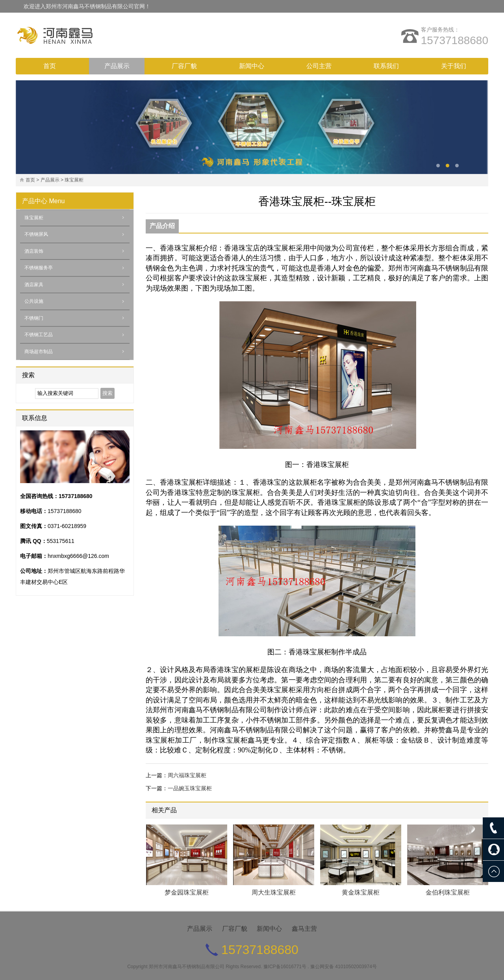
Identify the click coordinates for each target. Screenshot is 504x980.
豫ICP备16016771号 (285, 967)
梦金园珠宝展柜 (187, 892)
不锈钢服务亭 (39, 268)
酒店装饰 (34, 251)
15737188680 (455, 40)
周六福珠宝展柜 (187, 775)
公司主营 (319, 66)
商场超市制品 (39, 352)
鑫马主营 (304, 929)
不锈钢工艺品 (39, 335)
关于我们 (454, 66)
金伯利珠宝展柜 (448, 892)
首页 (50, 66)
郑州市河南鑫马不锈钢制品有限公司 (187, 967)
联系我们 (386, 66)
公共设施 (34, 301)
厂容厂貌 (184, 66)
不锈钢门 (34, 318)
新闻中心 (252, 66)
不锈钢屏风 (36, 234)
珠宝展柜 (74, 180)
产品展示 (117, 66)
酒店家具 (34, 285)
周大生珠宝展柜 (274, 892)
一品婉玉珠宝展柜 (190, 788)
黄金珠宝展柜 (361, 892)
